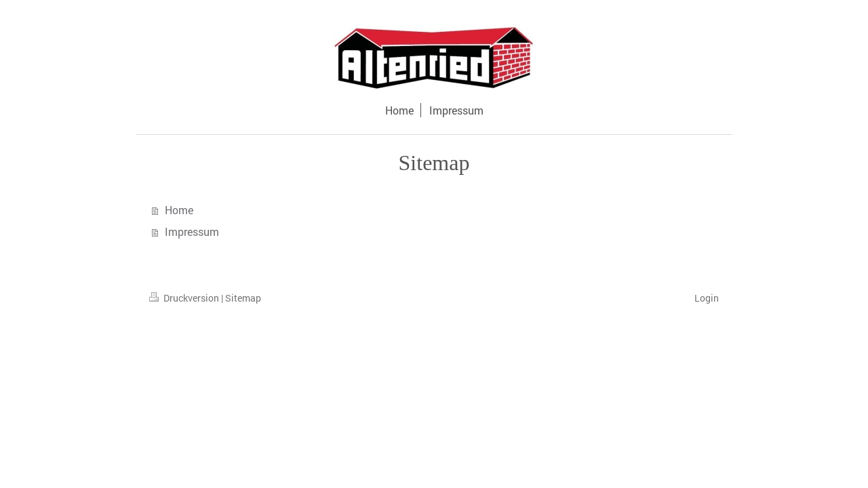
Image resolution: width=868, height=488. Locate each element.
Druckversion (185, 298)
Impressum (192, 231)
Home (179, 210)
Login (707, 298)
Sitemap (243, 298)
